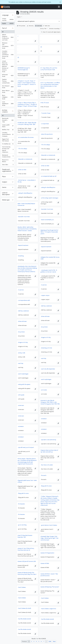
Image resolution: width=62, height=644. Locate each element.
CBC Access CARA (50, 258)
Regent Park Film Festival (8, 140)
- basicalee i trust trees (47, 209)
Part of (4, 28)
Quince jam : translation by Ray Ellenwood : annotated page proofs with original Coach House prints (27, 461)
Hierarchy (30, 26)
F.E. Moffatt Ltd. (8, 144)
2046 (50, 641)
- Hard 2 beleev (22, 598)
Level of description (6, 194)
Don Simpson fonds (8, 87)
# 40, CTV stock (45, 103)
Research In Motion (8, 161)
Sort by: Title (43, 29)
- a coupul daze (45, 124)
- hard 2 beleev (22, 587)
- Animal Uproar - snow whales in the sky (27, 181)
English (8, 24)
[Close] (60, 2)
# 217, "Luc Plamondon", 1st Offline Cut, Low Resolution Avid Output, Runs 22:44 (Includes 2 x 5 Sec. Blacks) (50, 85)
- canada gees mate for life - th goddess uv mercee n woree (49, 271)
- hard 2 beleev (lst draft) (24, 608)
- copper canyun (45, 295)
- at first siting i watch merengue (49, 198)
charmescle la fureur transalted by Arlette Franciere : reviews (27, 229)
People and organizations (7, 170)
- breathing (21, 256)
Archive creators (5, 111)
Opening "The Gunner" (50, 587)
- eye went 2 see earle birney (48, 440)
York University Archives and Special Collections (8, 149)
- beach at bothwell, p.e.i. (47, 220)
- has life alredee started (24, 619)
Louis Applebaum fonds (8, 104)
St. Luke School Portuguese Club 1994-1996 (50, 402)
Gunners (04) (27, 561)
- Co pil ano (44, 285)
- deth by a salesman (46, 306)
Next (54, 641)
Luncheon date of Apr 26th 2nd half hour (49, 451)
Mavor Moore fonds (8, 91)
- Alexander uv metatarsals (48, 155)
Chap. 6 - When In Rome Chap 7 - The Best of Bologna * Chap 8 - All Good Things (27, 104)
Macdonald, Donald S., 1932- (8, 120)
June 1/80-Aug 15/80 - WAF (27, 124)
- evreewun (44, 419)
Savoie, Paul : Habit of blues (27, 481)
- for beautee (21, 504)
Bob (45, 563)
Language (5, 15)
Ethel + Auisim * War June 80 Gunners (49, 575)
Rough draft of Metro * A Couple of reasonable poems (49, 232)
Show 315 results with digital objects (51, 32)
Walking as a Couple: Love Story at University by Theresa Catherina (27, 269)
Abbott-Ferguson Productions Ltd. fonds (8, 37)
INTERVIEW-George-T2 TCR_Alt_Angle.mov (24, 69)
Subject (5, 182)
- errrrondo (44, 390)
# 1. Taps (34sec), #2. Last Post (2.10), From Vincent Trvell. (49, 69)
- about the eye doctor (47, 134)
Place (4, 177)
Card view (39, 26)
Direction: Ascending (54, 29)
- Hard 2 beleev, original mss (48, 609)
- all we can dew (45, 166)
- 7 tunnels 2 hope (45, 113)
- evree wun (21, 405)
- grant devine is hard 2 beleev (49, 525)
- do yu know (44, 327)
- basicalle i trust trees (24, 217)
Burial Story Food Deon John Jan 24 (26, 549)
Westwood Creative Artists (8, 156)
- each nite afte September (48, 369)
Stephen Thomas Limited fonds (8, 81)
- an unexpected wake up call (48, 176)
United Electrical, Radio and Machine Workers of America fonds (8, 66)
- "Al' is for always (45, 145)
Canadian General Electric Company (8, 134)
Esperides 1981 (25, 536)
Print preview (21, 26)
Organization (47, 553)
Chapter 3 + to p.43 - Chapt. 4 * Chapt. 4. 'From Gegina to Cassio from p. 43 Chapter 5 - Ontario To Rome (27, 84)
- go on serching (22, 525)
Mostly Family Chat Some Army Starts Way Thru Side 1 (27, 573)
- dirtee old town (45, 316)
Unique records (8, 19)
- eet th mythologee (23, 374)
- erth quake (21, 395)
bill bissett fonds (8, 76)
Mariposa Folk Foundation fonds (8, 46)
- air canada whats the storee (26, 137)
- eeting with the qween (24, 384)
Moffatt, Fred (8, 130)
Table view (46, 26)
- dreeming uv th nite (46, 348)
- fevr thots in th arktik (47, 465)
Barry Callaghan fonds (8, 97)
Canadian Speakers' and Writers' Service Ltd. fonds (8, 55)
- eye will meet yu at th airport (26, 447)
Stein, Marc (8, 165)
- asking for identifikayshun (48, 187)
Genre (4, 187)
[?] (41, 47)
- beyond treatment (23, 245)
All (3, 32)
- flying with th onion (46, 486)
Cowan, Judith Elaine (8, 126)
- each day (43, 358)
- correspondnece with (24, 300)
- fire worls (43, 475)
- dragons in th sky (46, 337)
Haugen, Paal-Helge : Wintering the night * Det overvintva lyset (49, 538)
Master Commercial (26, 204)
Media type (6, 200)
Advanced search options (26, 21)
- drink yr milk (21, 353)
